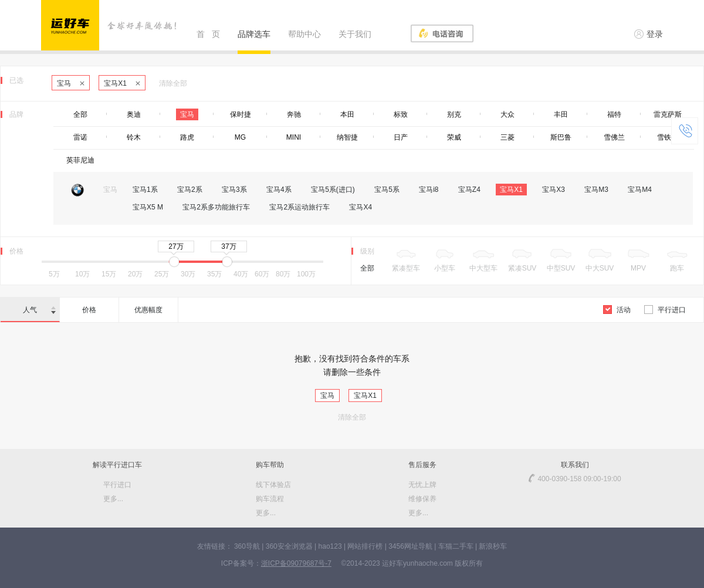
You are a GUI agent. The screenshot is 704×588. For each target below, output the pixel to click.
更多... (113, 499)
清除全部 (173, 83)
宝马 (71, 83)
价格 (89, 310)
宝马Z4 (469, 190)
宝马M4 (640, 190)
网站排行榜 (365, 546)
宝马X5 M (148, 207)
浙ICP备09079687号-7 (296, 563)
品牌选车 (254, 34)
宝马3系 (234, 190)
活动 (617, 310)
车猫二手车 (456, 546)
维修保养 (422, 499)
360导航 (247, 546)
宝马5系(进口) (333, 190)
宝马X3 (554, 190)
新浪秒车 (493, 546)
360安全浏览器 (289, 546)
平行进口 (665, 310)
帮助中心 (304, 34)
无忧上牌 (422, 485)
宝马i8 (429, 190)
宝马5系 (387, 190)
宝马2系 (190, 190)
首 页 (208, 34)
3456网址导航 (410, 546)
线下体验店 (273, 485)
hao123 (330, 546)
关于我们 (355, 34)
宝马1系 (145, 190)
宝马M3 (596, 190)
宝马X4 (361, 207)
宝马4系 (279, 190)
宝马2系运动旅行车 (299, 207)
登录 (649, 34)
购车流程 (270, 499)
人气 (39, 310)
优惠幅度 (148, 310)
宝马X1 (122, 83)
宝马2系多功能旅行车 (216, 207)
